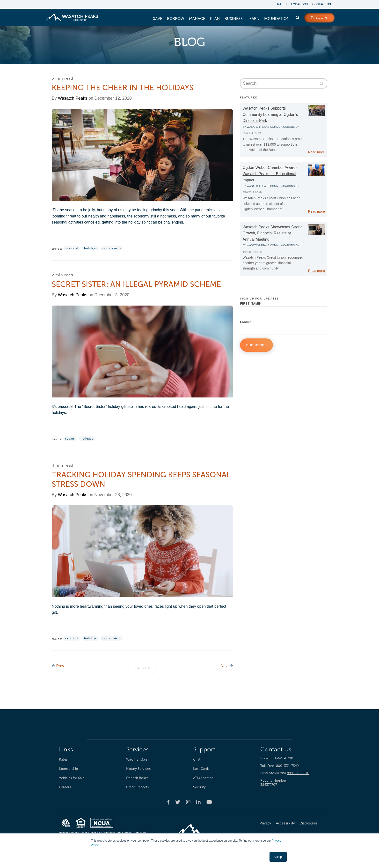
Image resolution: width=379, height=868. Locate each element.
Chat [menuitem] (197, 759)
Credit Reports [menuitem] (137, 787)
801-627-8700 (282, 758)
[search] (298, 17)
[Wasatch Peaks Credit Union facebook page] (168, 801)
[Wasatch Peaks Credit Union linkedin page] (198, 801)
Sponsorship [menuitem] (68, 768)
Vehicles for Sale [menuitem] (72, 778)
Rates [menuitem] (281, 4)
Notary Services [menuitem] (138, 768)
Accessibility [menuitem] (285, 823)
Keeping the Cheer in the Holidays (122, 88)
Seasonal (72, 248)
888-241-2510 (298, 773)
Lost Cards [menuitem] (201, 768)
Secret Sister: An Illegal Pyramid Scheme (136, 284)
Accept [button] (278, 857)
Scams (70, 438)
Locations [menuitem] (299, 4)
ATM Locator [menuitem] (203, 778)
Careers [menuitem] (65, 787)
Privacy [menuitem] (265, 823)
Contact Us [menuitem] (322, 4)
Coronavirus (112, 248)
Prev (58, 665)
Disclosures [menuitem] (309, 823)
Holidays (90, 248)
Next (227, 665)
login (322, 18)
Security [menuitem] (199, 787)
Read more (317, 152)
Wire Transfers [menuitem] (137, 759)
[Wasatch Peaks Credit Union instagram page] (188, 801)
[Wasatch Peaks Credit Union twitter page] (178, 801)
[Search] (285, 83)
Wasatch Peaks (73, 98)
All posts (142, 667)
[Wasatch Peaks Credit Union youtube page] (209, 801)
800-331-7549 (287, 765)
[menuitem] (158, 19)
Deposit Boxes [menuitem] (137, 778)
